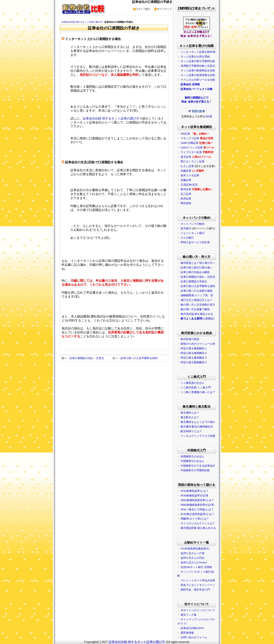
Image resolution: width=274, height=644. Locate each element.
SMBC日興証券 (190, 143)
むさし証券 (187, 166)
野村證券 (186, 203)
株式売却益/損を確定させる (197, 314)
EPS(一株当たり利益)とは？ (197, 509)
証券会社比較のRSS (192, 628)
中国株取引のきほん (193, 461)
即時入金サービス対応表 (195, 242)
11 (182, 623)
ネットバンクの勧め (193, 224)
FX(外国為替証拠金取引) (195, 549)
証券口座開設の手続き (194, 281)
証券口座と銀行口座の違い (197, 268)
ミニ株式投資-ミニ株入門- (196, 388)
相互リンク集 (189, 615)
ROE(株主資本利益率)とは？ (197, 514)
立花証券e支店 (189, 185)
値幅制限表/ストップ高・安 (197, 295)
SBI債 (209, 116)
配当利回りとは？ (191, 431)
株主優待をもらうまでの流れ (198, 422)
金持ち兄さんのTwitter (194, 562)
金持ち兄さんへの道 (193, 553)
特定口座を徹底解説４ (194, 362)
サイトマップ (189, 619)
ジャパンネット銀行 (193, 233)
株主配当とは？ (190, 417)
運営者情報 (187, 633)
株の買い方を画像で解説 (195, 309)
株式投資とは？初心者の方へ (198, 263)
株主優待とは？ (190, 413)
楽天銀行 (186, 228)
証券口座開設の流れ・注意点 (87, 358)
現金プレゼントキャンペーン (198, 585)
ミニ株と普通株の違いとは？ (198, 392)
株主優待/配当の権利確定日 (197, 427)
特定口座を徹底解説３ (194, 358)
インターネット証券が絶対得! (198, 52)
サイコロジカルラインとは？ (198, 523)
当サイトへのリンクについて (198, 610)
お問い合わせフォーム (194, 637)
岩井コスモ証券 (190, 175)
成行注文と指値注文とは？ (197, 300)
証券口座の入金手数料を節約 (198, 286)
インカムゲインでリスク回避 (198, 436)
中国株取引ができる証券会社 (198, 466)
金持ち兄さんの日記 (193, 558)
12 (185, 623)
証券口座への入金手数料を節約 (139, 358)
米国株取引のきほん (193, 456)
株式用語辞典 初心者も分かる (198, 528)
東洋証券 (186, 189)
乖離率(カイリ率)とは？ (195, 519)
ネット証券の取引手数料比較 (198, 61)
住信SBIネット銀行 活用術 (196, 567)
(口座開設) (197, 319)
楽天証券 (186, 157)
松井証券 (186, 199)
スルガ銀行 (187, 238)
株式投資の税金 (190, 339)
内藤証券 (186, 171)
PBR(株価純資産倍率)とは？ (197, 500)
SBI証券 (185, 134)
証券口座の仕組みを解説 (195, 272)
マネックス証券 (190, 138)
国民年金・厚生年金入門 (195, 590)
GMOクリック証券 (192, 148)
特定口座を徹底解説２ (194, 353)
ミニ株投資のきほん (193, 383)
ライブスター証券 (191, 152)
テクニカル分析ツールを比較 (198, 80)
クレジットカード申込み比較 (198, 580)
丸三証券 (186, 194)
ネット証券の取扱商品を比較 (198, 70)
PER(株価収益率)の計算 (195, 496)
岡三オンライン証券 (193, 161)
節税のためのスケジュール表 (198, 344)
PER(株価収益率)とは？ (195, 491)
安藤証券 (186, 180)
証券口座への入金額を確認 (197, 291)
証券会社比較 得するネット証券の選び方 (82, 22)
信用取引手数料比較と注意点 (198, 66)
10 (179, 623)
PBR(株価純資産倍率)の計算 (197, 505)
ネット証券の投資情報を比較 (198, 75)
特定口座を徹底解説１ (194, 348)
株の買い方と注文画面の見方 (198, 305)
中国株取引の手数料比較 (195, 470)
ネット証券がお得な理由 (195, 57)
